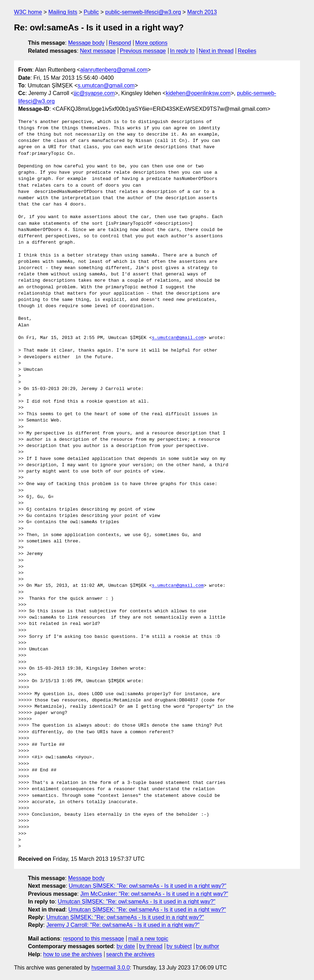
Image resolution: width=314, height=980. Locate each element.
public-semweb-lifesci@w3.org (143, 12)
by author (208, 946)
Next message (98, 51)
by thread (151, 946)
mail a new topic (148, 939)
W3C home (28, 12)
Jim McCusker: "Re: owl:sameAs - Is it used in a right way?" (154, 894)
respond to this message (93, 939)
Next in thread (216, 51)
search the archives (131, 954)
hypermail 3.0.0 (110, 968)
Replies (247, 51)
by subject (179, 946)
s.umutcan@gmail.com (106, 85)
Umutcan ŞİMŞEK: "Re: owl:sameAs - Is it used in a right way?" (148, 886)
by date (126, 946)
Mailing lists (63, 12)
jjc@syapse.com (95, 93)
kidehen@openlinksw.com (198, 93)
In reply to (182, 51)
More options (152, 43)
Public (91, 12)
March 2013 (202, 12)
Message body (86, 43)
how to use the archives (73, 954)
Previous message (143, 51)
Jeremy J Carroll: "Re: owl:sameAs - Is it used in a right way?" (123, 925)
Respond (120, 43)
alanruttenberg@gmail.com (114, 70)
